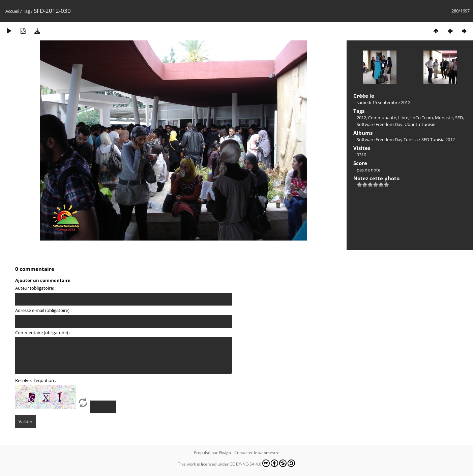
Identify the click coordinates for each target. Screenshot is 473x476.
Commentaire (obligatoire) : (43, 332)
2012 (361, 118)
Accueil (12, 11)
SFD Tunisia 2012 (438, 139)
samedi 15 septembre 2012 (383, 102)
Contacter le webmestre (257, 453)
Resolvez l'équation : (36, 380)
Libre (403, 118)
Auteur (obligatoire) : (36, 288)
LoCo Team (422, 118)
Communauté (382, 118)
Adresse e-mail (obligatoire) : (43, 310)
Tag (26, 11)
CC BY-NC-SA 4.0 (262, 463)
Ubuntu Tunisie (420, 124)
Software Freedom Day (380, 124)
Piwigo (225, 453)
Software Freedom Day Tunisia (387, 139)
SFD (459, 118)
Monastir (444, 118)
